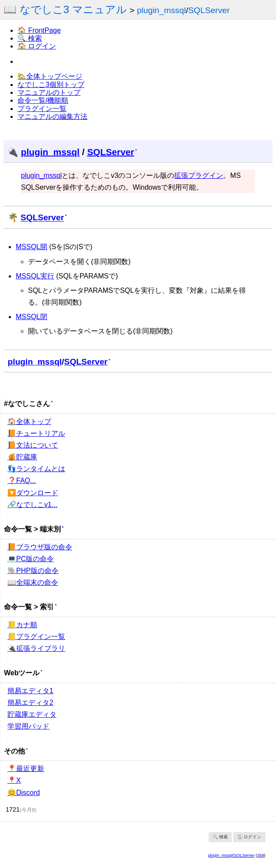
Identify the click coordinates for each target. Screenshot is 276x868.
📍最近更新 (26, 769)
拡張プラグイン (199, 175)
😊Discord (24, 793)
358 (261, 855)
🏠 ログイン (37, 46)
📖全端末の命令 (33, 582)
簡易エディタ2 (30, 703)
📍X (14, 780)
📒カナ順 (22, 625)
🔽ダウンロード (33, 493)
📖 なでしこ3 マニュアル (65, 9)
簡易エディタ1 (30, 691)
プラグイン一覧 (42, 109)
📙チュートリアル (36, 433)
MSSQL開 (31, 247)
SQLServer (209, 10)
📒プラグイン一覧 (36, 637)
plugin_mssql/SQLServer (231, 855)
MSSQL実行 (35, 276)
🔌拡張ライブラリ (36, 648)
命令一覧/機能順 (43, 100)
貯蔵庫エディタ (32, 714)
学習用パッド (28, 726)
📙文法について (33, 445)
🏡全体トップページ (50, 76)
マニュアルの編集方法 (52, 116)
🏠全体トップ (29, 422)
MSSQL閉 (31, 317)
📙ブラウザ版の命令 (40, 547)
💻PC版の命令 (31, 559)
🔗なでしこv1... (32, 505)
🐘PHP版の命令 (33, 571)
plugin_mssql (161, 10)
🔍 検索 (30, 38)
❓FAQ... (22, 481)
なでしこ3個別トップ (51, 85)
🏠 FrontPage (39, 30)
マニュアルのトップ (49, 92)
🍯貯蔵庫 (22, 457)
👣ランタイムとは (36, 469)
